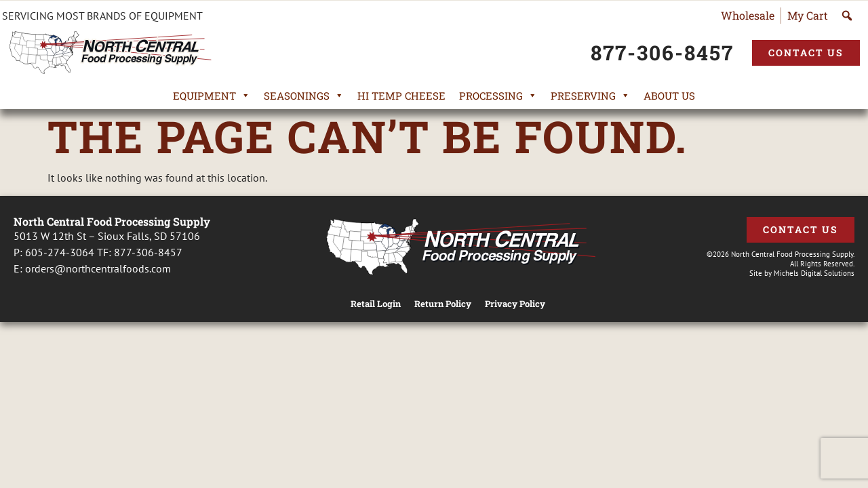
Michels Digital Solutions (814, 273)
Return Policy (443, 304)
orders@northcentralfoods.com (98, 268)
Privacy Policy (515, 304)
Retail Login (376, 304)
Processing (498, 96)
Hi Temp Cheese (401, 96)
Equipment (212, 96)
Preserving (590, 96)
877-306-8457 (148, 252)
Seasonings (304, 96)
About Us (669, 96)
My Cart (808, 15)
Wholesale (748, 15)
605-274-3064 (60, 252)
